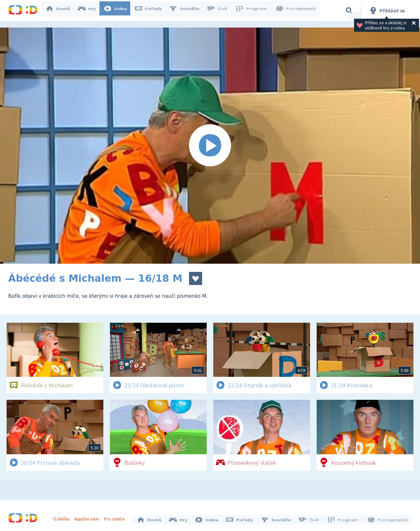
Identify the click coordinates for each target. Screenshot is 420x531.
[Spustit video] (210, 146)
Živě (220, 10)
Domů (61, 10)
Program (253, 10)
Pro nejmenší (296, 10)
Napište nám (88, 517)
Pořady (151, 10)
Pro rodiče (116, 517)
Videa (118, 10)
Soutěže (187, 10)
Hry (90, 10)
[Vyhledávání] (349, 10)
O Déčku (63, 517)
